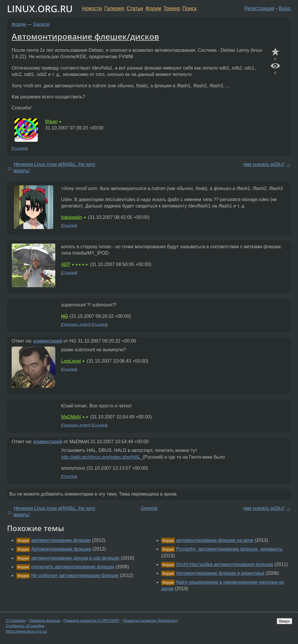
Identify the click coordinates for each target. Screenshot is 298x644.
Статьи (135, 8)
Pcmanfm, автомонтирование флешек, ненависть (229, 549)
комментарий (48, 341)
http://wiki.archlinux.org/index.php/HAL (101, 457)
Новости (92, 8)
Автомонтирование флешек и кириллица (220, 573)
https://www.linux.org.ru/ (26, 631)
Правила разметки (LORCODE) (92, 621)
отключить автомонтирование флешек (73, 567)
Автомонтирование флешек (61, 549)
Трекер (172, 8)
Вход (285, 8)
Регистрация (259, 8)
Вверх (284, 621)
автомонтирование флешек (61, 540)
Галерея (114, 8)
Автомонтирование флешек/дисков (85, 36)
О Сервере (16, 621)
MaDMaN (71, 417)
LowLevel (71, 361)
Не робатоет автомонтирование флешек (75, 575)
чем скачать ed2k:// (264, 164)
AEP (66, 264)
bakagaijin (72, 217)
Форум (153, 8)
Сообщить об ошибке (25, 626)
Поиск (190, 8)
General (41, 24)
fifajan (51, 121)
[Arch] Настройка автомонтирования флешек (225, 564)
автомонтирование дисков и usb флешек (75, 558)
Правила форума (45, 621)
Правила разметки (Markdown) (150, 621)
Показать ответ (76, 324)
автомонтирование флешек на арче (215, 540)
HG (65, 316)
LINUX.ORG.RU (40, 9)
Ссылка (20, 148)
